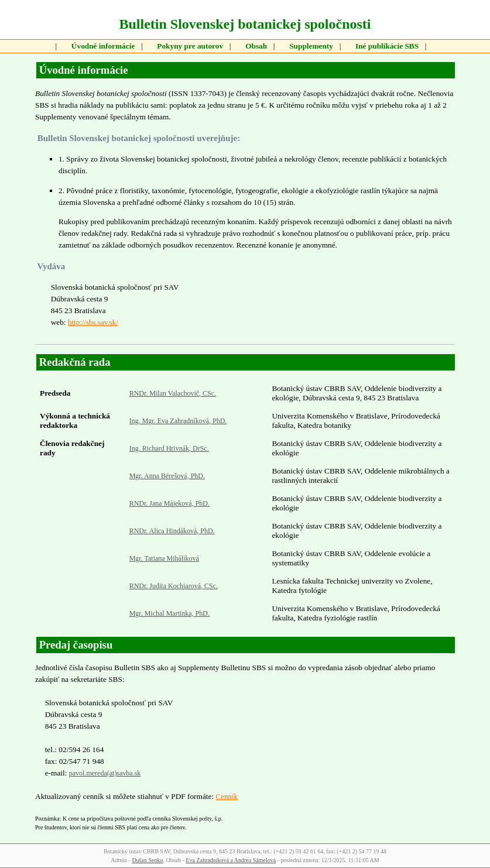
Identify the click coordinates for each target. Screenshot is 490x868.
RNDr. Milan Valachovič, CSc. (173, 393)
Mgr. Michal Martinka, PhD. (169, 613)
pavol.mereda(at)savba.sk (105, 773)
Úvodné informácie (103, 46)
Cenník (227, 796)
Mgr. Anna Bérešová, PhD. (167, 476)
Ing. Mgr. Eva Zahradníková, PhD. (178, 421)
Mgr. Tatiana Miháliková (164, 558)
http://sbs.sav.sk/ (93, 322)
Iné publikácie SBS (387, 46)
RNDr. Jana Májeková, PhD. (169, 503)
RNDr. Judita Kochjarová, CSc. (174, 586)
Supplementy (311, 46)
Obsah (256, 46)
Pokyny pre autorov (190, 46)
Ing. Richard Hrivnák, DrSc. (169, 448)
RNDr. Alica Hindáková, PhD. (172, 531)
